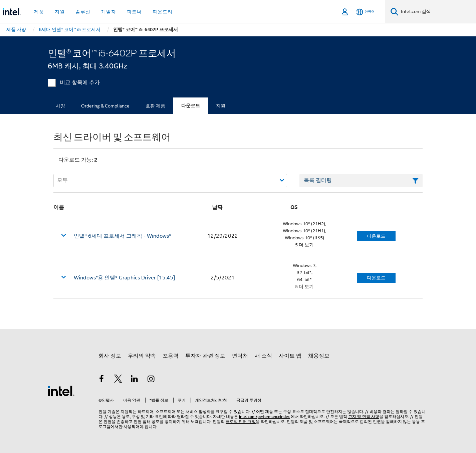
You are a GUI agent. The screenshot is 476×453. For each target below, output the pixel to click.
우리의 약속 (142, 356)
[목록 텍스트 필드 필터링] (361, 181)
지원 (221, 106)
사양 (60, 106)
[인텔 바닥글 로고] (61, 391)
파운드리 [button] (163, 12)
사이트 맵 (290, 356)
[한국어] (365, 12)
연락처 (240, 356)
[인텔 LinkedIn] (135, 380)
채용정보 (319, 356)
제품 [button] (39, 12)
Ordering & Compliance (105, 106)
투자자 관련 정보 (205, 356)
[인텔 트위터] (118, 380)
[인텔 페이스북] (101, 380)
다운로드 (191, 106)
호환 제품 (155, 106)
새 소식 (263, 356)
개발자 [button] (109, 12)
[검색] (394, 12)
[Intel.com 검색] (437, 12)
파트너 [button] (134, 12)
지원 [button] (60, 12)
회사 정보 (110, 356)
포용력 (171, 356)
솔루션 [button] (83, 12)
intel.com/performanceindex (264, 416)
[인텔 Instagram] (151, 380)
